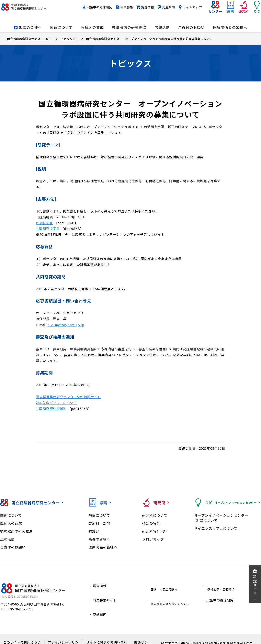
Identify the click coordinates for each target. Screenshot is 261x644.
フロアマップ (153, 539)
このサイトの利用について (22, 636)
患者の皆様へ (99, 539)
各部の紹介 (151, 523)
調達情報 (167, 7)
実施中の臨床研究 (118, 7)
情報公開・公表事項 (222, 586)
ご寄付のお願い (13, 547)
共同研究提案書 (48, 229)
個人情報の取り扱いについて (172, 596)
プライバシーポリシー (61, 636)
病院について (99, 515)
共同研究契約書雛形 (51, 409)
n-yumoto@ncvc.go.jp (66, 325)
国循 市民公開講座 (165, 586)
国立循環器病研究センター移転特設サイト (68, 397)
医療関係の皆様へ (103, 547)
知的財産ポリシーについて (56, 403)
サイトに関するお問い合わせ (102, 636)
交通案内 (187, 7)
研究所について (155, 515)
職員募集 (146, 7)
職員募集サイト (105, 596)
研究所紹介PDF (155, 531)
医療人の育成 (11, 523)
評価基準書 (44, 223)
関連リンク (136, 636)
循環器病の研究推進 (16, 531)
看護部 (94, 531)
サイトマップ (184, 15)
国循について (11, 515)
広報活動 (7, 539)
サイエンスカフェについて (216, 528)
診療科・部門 (99, 523)
